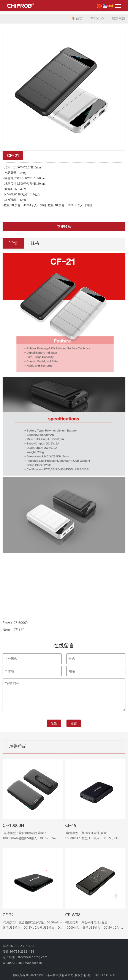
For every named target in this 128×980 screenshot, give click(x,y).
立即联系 (64, 227)
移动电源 (119, 19)
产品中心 (97, 19)
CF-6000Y (21, 623)
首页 (79, 19)
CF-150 (19, 630)
